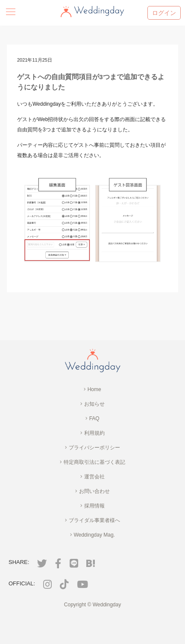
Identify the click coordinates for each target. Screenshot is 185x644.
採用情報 (92, 506)
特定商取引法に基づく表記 (92, 462)
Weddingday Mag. (92, 535)
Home (92, 389)
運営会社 (92, 477)
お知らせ (92, 404)
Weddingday (107, 605)
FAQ (92, 418)
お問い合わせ (92, 491)
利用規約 (92, 433)
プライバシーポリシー (92, 448)
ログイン (164, 13)
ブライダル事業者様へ (92, 520)
